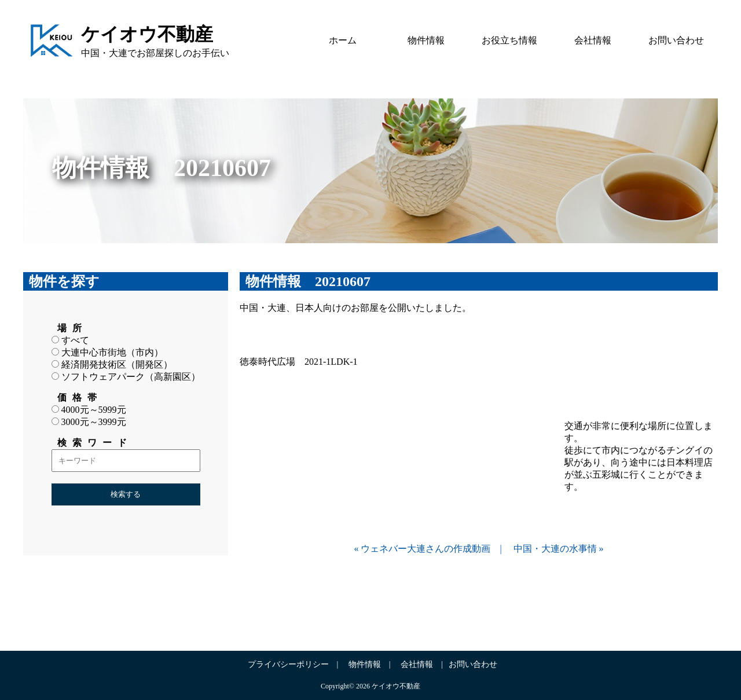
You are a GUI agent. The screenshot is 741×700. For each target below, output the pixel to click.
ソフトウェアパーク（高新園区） (126, 377)
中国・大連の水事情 (555, 549)
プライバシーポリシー (288, 664)
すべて (70, 340)
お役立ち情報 (509, 40)
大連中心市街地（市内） (107, 352)
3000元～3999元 (89, 422)
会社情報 (593, 40)
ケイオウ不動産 (147, 34)
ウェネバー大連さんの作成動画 (425, 549)
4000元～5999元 (89, 410)
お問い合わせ (676, 40)
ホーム (343, 40)
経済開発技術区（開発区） (112, 364)
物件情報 (426, 40)
